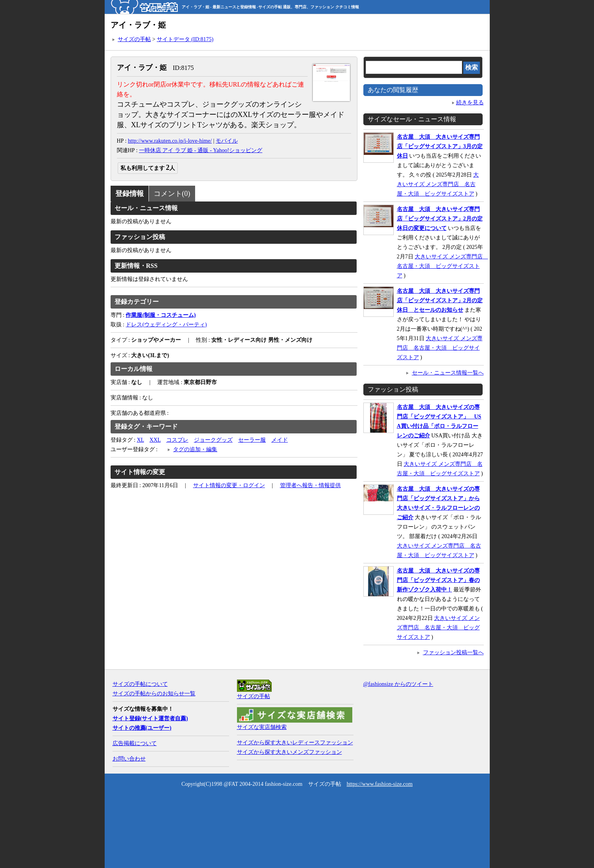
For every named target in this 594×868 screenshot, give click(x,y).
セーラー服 (252, 440)
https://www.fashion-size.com (380, 784)
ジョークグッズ (213, 440)
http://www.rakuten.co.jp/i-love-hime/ (170, 141)
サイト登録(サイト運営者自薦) (150, 718)
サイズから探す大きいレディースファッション (295, 743)
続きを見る (470, 103)
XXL (155, 440)
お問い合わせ (129, 759)
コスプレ (177, 440)
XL (140, 440)
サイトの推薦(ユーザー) (142, 728)
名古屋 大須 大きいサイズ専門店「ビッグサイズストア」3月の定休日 (440, 146)
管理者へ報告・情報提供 (310, 485)
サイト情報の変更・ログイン (229, 485)
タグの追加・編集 (195, 449)
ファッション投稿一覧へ (453, 652)
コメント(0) (172, 194)
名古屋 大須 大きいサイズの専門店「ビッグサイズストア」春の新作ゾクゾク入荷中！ (438, 580)
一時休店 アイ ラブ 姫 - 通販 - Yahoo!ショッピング (201, 150)
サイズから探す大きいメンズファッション (289, 752)
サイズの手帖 (134, 39)
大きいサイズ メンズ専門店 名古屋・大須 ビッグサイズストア (438, 184)
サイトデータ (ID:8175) (185, 39)
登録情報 (130, 194)
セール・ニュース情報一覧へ (448, 373)
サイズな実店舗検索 (262, 727)
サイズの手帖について (140, 684)
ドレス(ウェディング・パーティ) (166, 325)
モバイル (227, 141)
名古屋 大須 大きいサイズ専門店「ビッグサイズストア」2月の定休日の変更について (440, 219)
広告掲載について (135, 743)
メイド (280, 440)
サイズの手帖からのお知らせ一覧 (154, 694)
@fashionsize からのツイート (398, 684)
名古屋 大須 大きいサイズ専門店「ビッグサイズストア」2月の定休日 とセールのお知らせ (440, 300)
